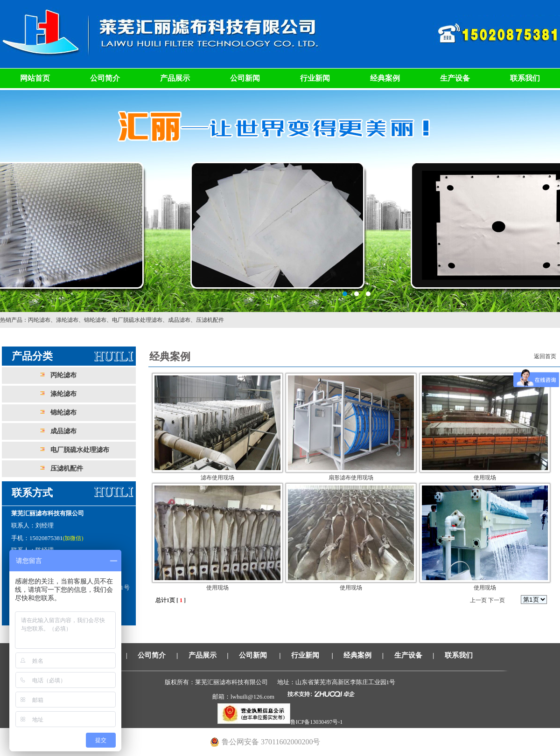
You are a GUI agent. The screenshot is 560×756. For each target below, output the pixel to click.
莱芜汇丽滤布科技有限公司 (280, 200)
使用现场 (485, 478)
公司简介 (105, 78)
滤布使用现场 (217, 478)
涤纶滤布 (67, 320)
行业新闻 (315, 78)
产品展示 (175, 78)
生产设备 (455, 78)
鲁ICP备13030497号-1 (317, 722)
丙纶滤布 (39, 320)
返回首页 (545, 356)
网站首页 (35, 78)
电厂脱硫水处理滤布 (137, 320)
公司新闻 (245, 78)
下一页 (497, 600)
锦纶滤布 (95, 320)
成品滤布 (179, 320)
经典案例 (385, 78)
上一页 (478, 600)
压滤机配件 (210, 320)
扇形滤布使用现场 (351, 478)
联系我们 (525, 78)
